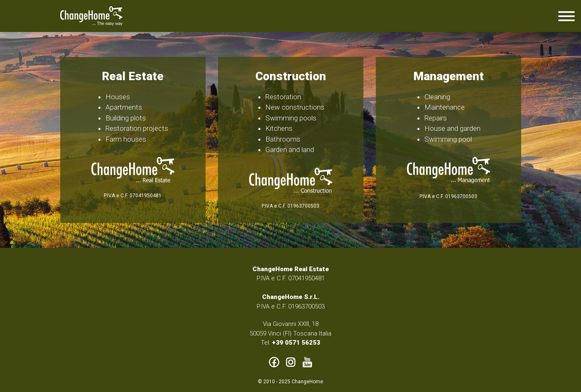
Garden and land (290, 149)
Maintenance (445, 107)
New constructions (295, 107)
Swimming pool (448, 139)
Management (449, 76)
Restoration (283, 97)
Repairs (436, 118)
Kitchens (279, 128)
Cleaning (437, 97)
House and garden (452, 128)
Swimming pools (291, 118)
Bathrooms (283, 139)
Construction (291, 76)
